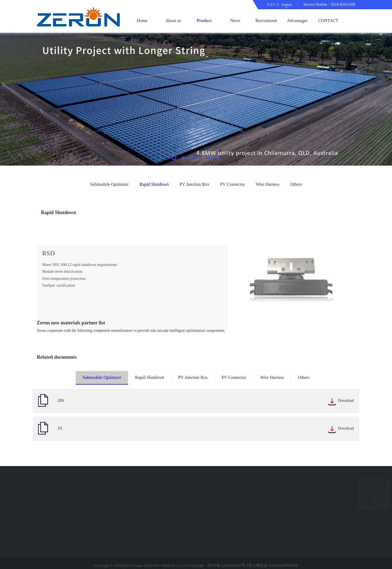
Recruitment (266, 21)
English (287, 5)
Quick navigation (38, 480)
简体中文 (273, 5)
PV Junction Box (195, 184)
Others (296, 184)
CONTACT (328, 21)
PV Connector (233, 184)
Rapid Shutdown (154, 184)
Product (204, 21)
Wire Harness (268, 184)
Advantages (297, 21)
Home (142, 21)
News (235, 21)
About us (173, 21)
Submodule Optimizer (109, 184)
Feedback (29, 519)
